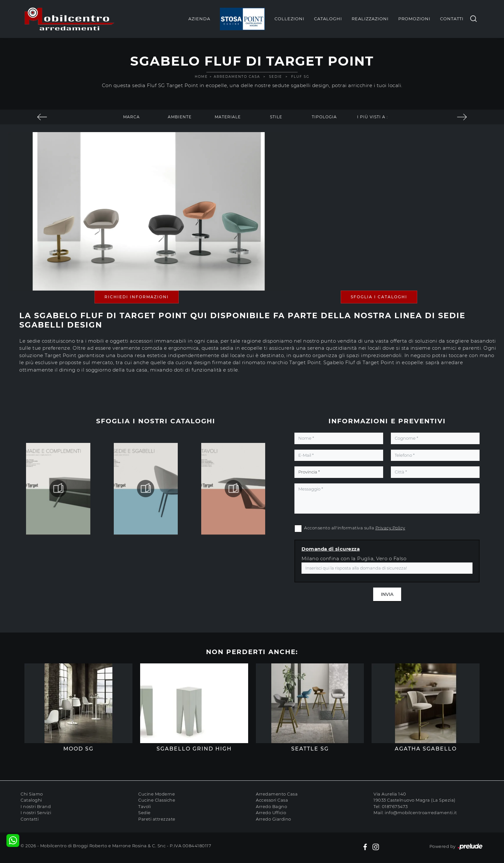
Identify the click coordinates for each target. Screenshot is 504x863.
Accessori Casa (272, 800)
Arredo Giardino (274, 819)
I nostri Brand (36, 806)
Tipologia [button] (324, 117)
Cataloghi (328, 19)
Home (201, 77)
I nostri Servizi (36, 813)
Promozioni (414, 19)
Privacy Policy (390, 528)
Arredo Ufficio (271, 813)
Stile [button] (276, 117)
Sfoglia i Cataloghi (379, 297)
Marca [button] (131, 117)
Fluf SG (300, 77)
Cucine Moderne (157, 794)
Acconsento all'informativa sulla (355, 528)
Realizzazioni (370, 19)
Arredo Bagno (271, 806)
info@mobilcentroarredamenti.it (421, 813)
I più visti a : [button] (373, 117)
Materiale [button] (228, 117)
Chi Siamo (32, 794)
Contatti (452, 19)
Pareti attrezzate (157, 819)
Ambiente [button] (180, 117)
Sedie (276, 77)
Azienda (199, 19)
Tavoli (144, 806)
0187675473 (395, 806)
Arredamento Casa (237, 77)
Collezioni (289, 19)
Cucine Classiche (157, 800)
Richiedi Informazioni (137, 297)
